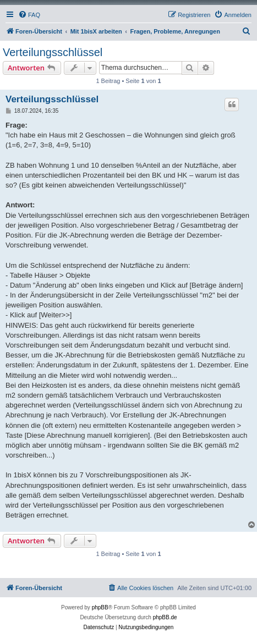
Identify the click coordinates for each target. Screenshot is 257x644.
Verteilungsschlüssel (53, 52)
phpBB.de (165, 617)
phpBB (100, 607)
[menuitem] (29, 15)
